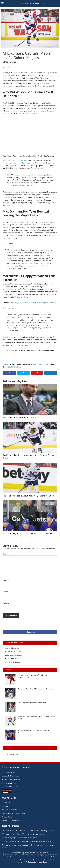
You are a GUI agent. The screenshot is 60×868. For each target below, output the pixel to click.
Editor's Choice (9, 62)
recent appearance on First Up (22, 222)
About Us (6, 806)
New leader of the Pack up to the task (19, 417)
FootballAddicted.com (13, 658)
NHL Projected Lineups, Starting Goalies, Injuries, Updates (33, 303)
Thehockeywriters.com (42, 364)
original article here (13, 367)
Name (6, 581)
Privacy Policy (7, 817)
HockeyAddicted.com (35, 3)
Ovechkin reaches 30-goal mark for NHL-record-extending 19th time (29, 831)
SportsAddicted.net (12, 648)
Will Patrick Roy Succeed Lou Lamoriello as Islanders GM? (28, 533)
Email (5, 592)
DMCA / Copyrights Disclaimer (14, 813)
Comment (7, 554)
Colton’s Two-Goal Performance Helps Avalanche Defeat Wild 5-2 (27, 841)
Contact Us (6, 802)
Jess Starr (33, 156)
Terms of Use (32, 862)
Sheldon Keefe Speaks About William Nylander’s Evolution (28, 496)
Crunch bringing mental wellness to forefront (20, 838)
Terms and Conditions (11, 821)
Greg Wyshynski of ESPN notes (15, 160)
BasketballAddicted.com (14, 655)
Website (6, 603)
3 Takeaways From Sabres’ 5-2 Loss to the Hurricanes (23, 834)
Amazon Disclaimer (9, 810)
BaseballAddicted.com (13, 651)
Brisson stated (8, 308)
